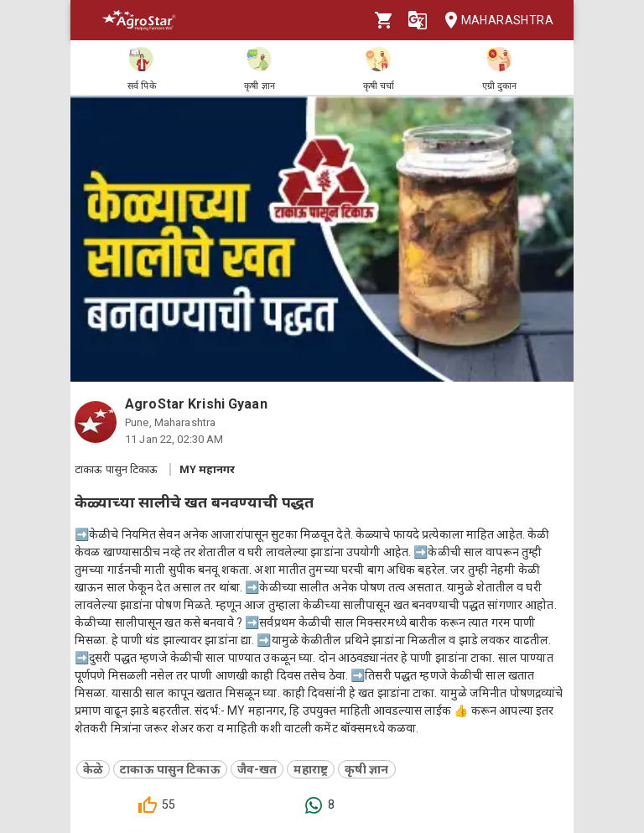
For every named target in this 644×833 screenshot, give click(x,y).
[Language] (418, 20)
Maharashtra (494, 21)
